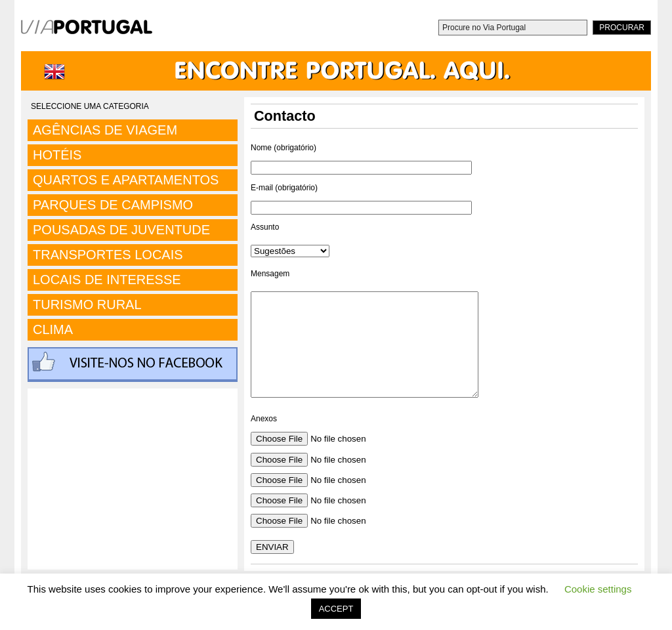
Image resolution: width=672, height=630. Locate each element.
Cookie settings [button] (598, 589)
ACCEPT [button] (336, 609)
